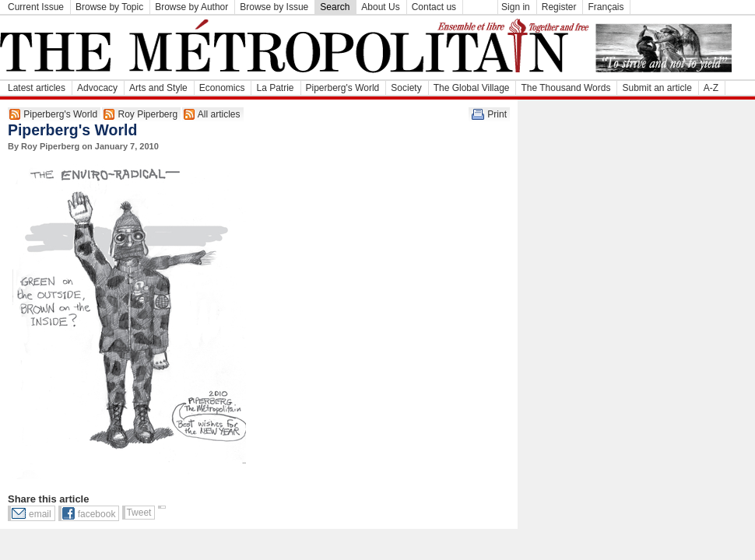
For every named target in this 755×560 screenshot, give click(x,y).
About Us (380, 7)
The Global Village (472, 88)
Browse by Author (191, 7)
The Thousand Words (565, 88)
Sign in (516, 7)
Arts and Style (158, 88)
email (40, 514)
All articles (219, 114)
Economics (222, 88)
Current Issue (36, 7)
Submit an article (657, 88)
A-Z (711, 88)
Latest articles (37, 88)
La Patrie (275, 88)
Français (606, 7)
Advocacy (97, 88)
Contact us (434, 7)
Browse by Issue (274, 7)
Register (559, 7)
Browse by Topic (109, 7)
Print (497, 114)
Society (406, 88)
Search (335, 7)
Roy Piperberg (147, 114)
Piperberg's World (343, 88)
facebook (97, 514)
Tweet (139, 513)
